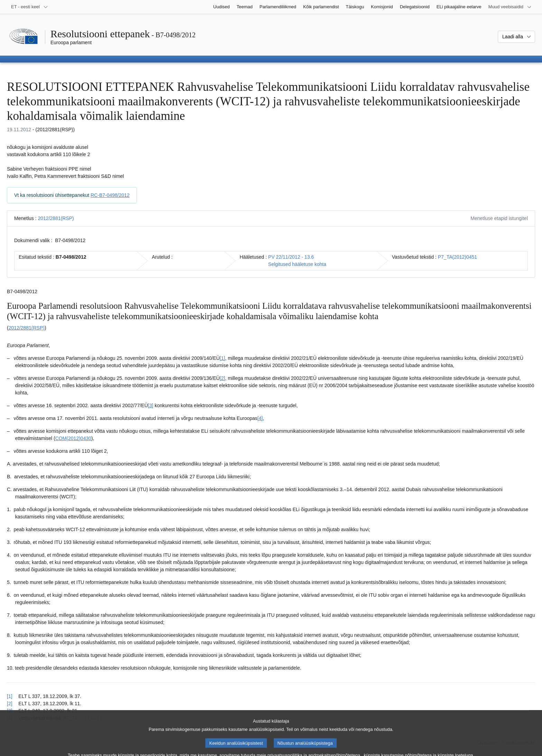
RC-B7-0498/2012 (110, 195)
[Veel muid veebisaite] (510, 7)
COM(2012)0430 (73, 438)
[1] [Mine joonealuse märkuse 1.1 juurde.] (223, 358)
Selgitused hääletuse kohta (297, 264)
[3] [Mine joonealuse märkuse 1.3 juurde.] (151, 405)
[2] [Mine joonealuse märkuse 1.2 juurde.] (223, 378)
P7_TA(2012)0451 (457, 257)
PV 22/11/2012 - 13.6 (291, 257)
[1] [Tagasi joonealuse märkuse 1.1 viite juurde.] (10, 696)
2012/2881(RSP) (56, 218)
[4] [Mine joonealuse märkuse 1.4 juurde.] (260, 418)
